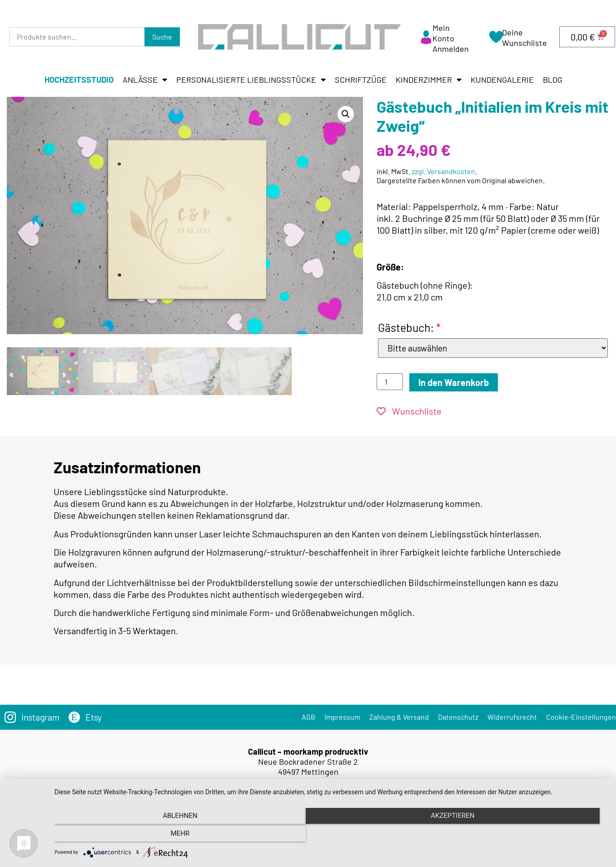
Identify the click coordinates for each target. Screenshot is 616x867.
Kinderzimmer (429, 80)
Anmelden (451, 49)
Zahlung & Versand (399, 717)
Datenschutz (458, 717)
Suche (162, 37)
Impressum (342, 717)
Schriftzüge (361, 80)
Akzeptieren (331, 836)
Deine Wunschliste (524, 38)
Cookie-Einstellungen (581, 717)
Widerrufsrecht (512, 717)
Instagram (41, 717)
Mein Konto (443, 33)
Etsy (96, 717)
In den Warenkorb (454, 383)
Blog (553, 80)
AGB (308, 717)
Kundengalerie (502, 80)
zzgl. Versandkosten (443, 171)
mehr (524, 836)
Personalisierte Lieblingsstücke (251, 80)
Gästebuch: (409, 327)
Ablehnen (137, 836)
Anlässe (145, 80)
